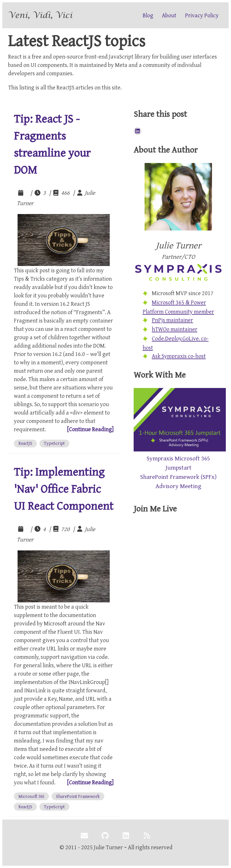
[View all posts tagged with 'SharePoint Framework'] (78, 796)
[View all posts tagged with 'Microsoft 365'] (31, 796)
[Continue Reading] (90, 429)
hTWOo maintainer (175, 329)
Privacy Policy (202, 15)
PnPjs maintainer (172, 320)
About (169, 15)
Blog (148, 15)
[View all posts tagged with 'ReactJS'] (25, 444)
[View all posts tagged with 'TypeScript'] (55, 444)
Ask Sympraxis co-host (179, 356)
